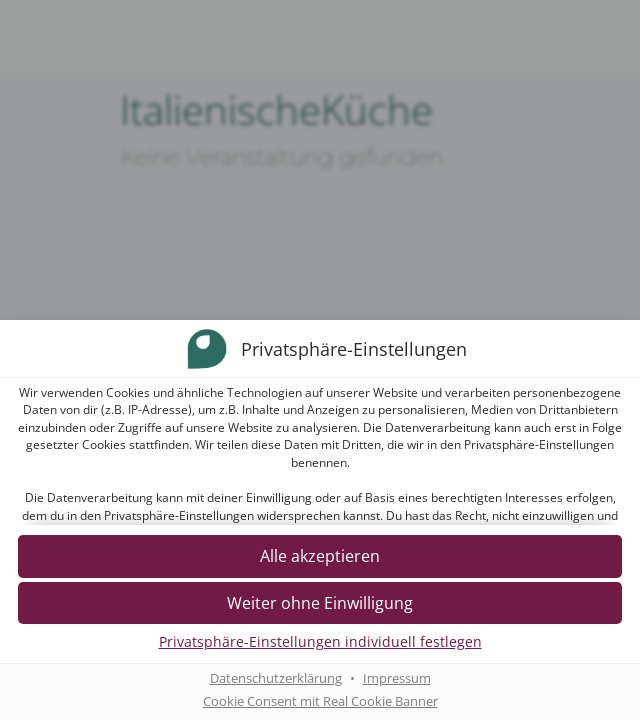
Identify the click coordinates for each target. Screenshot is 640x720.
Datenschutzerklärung (276, 679)
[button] (320, 557)
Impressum (397, 679)
